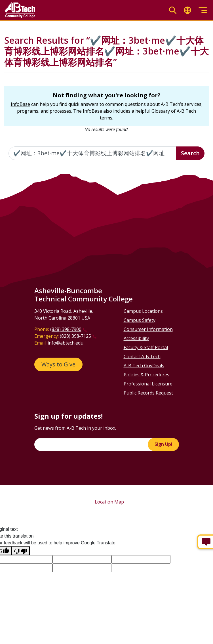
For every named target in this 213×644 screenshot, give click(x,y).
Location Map (109, 502)
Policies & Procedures (146, 375)
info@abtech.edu (66, 343)
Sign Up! (163, 444)
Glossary (161, 111)
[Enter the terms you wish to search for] (92, 153)
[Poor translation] (21, 551)
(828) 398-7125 (75, 336)
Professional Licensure (148, 384)
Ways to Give (58, 364)
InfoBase (20, 104)
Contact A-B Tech (142, 356)
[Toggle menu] (203, 10)
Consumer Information (148, 329)
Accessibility (136, 338)
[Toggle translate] (187, 10)
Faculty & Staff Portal (146, 347)
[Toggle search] (173, 10)
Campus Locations (143, 311)
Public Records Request (148, 393)
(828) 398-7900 (66, 329)
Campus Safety (140, 320)
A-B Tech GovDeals (144, 366)
